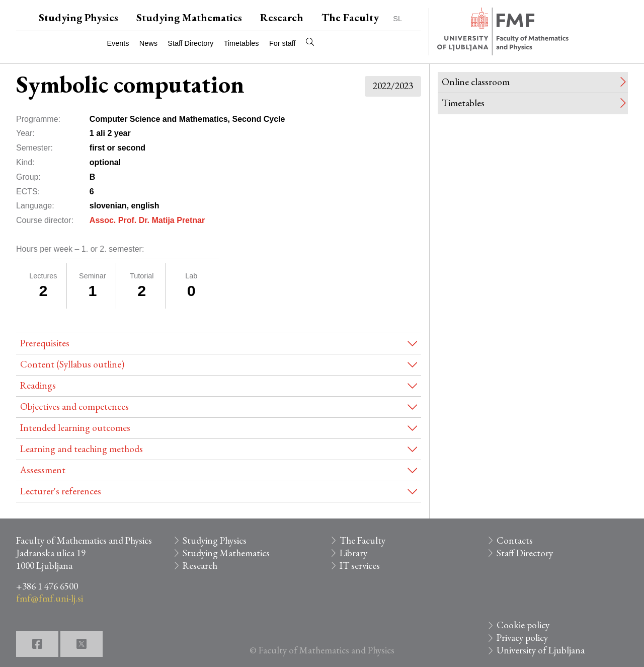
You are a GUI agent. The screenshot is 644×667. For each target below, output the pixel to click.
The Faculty (350, 17)
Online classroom (476, 82)
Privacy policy (522, 638)
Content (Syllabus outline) (72, 364)
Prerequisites (45, 343)
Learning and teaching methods (82, 449)
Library (353, 553)
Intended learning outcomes (75, 428)
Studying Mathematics (189, 17)
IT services (360, 566)
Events (118, 43)
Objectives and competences (74, 406)
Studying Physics (78, 17)
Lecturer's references (61, 491)
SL (397, 19)
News (148, 43)
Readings (38, 385)
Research (282, 17)
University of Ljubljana (541, 650)
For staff (283, 43)
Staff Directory (190, 43)
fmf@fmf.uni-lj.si (50, 598)
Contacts (515, 540)
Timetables (242, 43)
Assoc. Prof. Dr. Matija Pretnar (147, 220)
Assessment (43, 470)
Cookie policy (523, 625)
